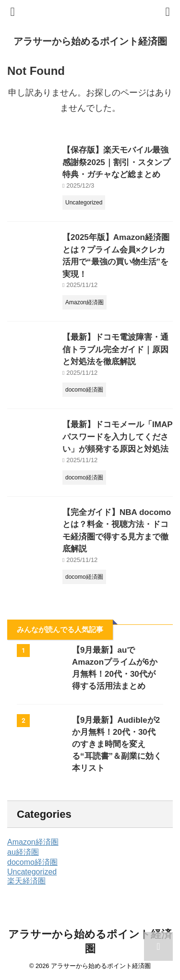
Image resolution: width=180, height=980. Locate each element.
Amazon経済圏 (33, 842)
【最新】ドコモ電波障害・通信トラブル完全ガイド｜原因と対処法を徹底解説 (115, 349)
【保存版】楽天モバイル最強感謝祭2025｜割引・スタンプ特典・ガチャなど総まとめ (116, 162)
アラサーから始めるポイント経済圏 (90, 41)
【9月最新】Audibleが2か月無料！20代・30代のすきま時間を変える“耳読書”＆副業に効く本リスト (117, 744)
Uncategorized (32, 872)
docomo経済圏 (32, 862)
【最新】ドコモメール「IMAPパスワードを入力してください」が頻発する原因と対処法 (118, 437)
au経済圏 (23, 852)
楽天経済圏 (26, 881)
